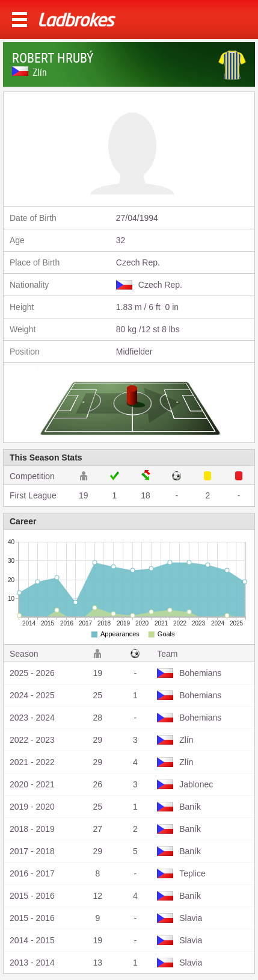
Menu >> (20, 20)
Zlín (40, 72)
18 (146, 495)
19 (84, 495)
